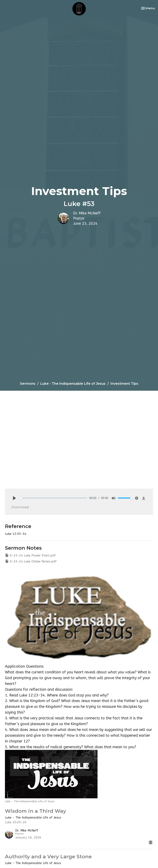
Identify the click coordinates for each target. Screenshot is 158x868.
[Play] (14, 498)
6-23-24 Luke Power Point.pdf (30, 555)
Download (20, 507)
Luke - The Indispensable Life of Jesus (73, 384)
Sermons (28, 384)
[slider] (53, 498)
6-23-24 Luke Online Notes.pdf (31, 561)
